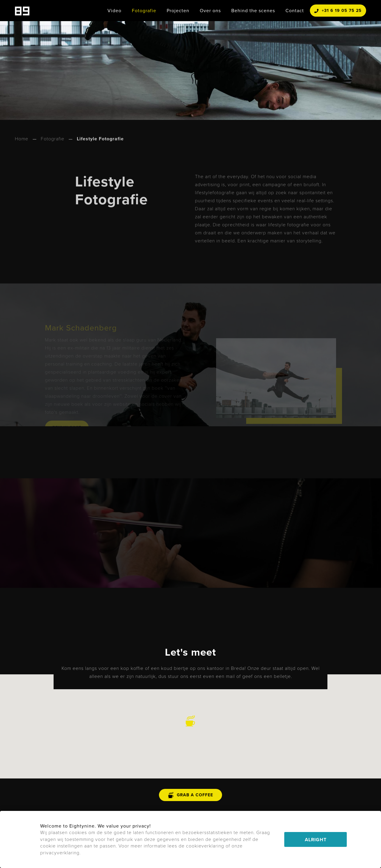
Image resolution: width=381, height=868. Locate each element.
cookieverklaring (205, 846)
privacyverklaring (60, 853)
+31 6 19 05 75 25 (338, 11)
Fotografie (144, 11)
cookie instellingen (61, 846)
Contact (295, 11)
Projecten (178, 11)
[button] (190, 721)
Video (114, 11)
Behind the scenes (253, 11)
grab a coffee (190, 795)
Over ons (210, 11)
